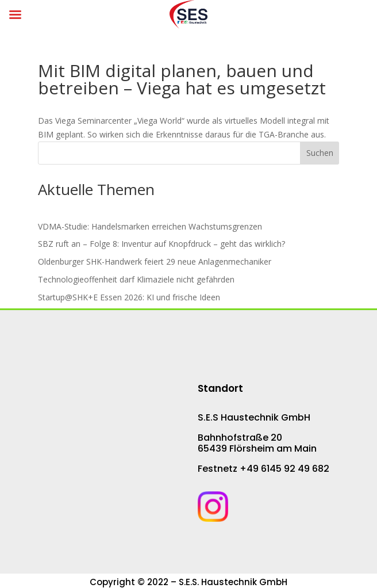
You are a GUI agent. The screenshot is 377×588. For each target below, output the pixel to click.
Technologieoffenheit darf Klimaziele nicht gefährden (136, 279)
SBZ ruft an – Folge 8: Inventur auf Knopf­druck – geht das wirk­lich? (161, 244)
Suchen (320, 153)
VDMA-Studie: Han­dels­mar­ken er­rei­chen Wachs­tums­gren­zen (150, 226)
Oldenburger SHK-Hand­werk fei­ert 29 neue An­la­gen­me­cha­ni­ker (155, 261)
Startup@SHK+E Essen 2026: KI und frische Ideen (129, 297)
